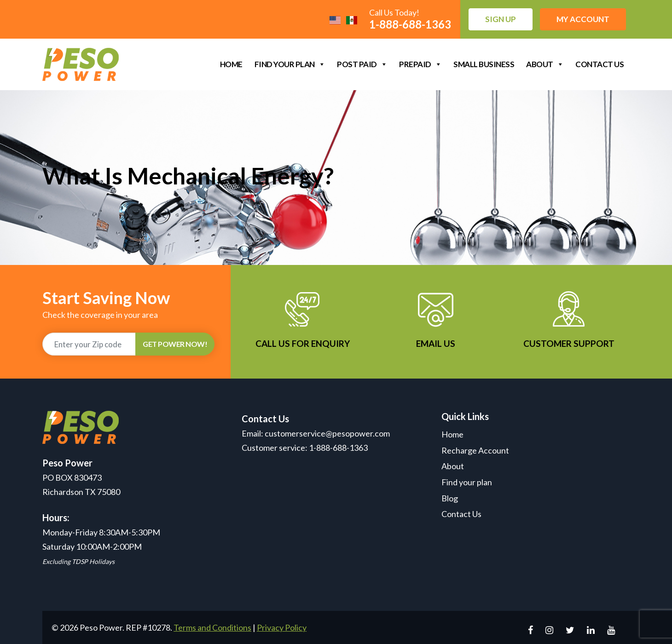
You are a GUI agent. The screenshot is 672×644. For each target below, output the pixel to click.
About (545, 64)
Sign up (501, 19)
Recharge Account (475, 450)
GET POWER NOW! (175, 344)
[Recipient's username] (89, 344)
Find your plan (290, 64)
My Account (583, 19)
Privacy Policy (282, 627)
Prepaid (420, 64)
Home (231, 64)
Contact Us (600, 64)
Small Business (484, 64)
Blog (450, 498)
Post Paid (362, 64)
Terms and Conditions (212, 627)
